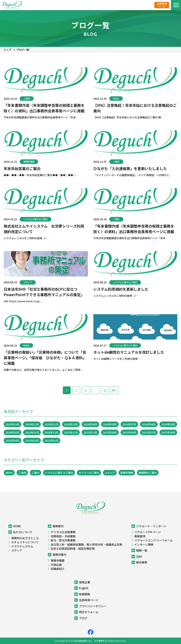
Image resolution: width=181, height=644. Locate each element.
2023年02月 (32, 440)
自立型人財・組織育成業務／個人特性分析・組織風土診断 (87, 544)
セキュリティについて (25, 542)
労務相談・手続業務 (63, 536)
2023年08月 (129, 432)
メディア (28, 282)
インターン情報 (144, 544)
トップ (8, 50)
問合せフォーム (89, 612)
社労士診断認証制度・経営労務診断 (73, 548)
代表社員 (56, 565)
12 (105, 390)
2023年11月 (71, 432)
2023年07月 (149, 432)
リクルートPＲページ (148, 532)
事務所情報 (29, 162)
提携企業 (85, 582)
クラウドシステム (22, 546)
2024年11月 (51, 424)
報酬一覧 (142, 550)
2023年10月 (90, 432)
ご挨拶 (27, 98)
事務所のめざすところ (25, 538)
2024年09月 (90, 424)
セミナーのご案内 (89, 473)
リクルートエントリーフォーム (154, 540)
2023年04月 (12, 440)
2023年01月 (51, 440)
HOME (17, 526)
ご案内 (116, 162)
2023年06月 (168, 432)
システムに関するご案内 (35, 219)
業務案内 (58, 526)
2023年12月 (51, 432)
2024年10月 (71, 424)
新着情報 (85, 594)
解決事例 (142, 562)
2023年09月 (110, 432)
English (84, 588)
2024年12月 (32, 424)
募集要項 (140, 536)
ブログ (83, 618)
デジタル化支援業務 (63, 532)
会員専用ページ (162, 5)
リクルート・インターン (151, 526)
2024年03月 (12, 432)
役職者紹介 (58, 569)
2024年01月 (32, 432)
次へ (114, 390)
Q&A (139, 556)
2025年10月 (12, 424)
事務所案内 (59, 555)
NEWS (116, 98)
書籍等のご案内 (148, 473)
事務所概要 (58, 560)
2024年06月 (149, 424)
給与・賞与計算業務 (63, 540)
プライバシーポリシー (93, 606)
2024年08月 (110, 424)
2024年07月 (129, 424)
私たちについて (23, 532)
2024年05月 (168, 424)
